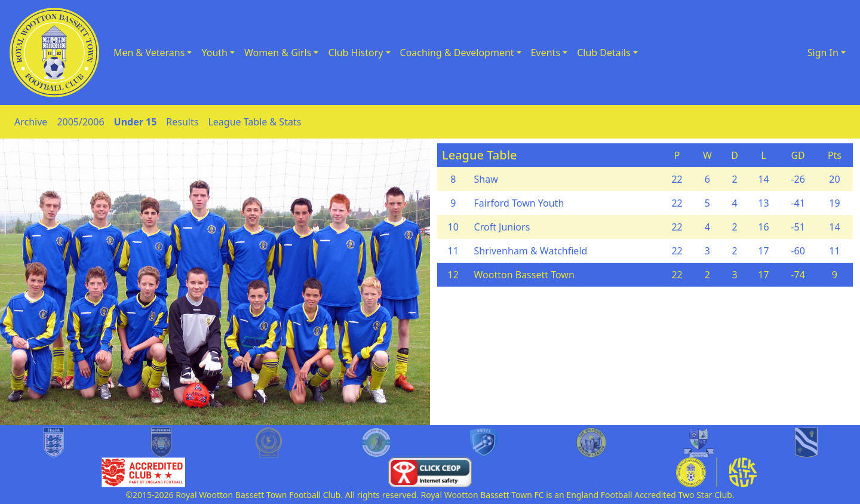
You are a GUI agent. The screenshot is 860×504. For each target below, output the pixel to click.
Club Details (604, 53)
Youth (214, 53)
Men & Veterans (149, 53)
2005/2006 (80, 122)
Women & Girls (278, 53)
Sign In (823, 53)
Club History (355, 53)
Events (546, 53)
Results (182, 122)
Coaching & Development (457, 53)
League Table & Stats (254, 122)
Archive (31, 122)
